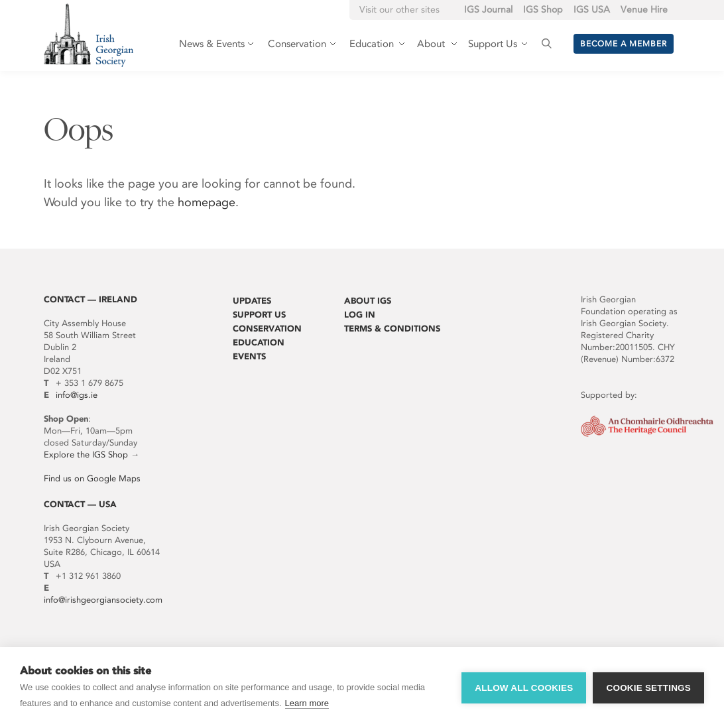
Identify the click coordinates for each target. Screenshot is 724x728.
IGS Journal (488, 10)
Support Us (259, 315)
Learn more (307, 703)
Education (259, 342)
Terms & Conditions (392, 329)
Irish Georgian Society (89, 35)
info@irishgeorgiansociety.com (103, 600)
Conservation (267, 329)
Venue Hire (644, 10)
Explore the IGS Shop (86, 455)
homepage (207, 202)
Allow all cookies (524, 688)
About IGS (368, 301)
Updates (252, 301)
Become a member (624, 44)
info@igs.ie (77, 395)
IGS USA (592, 10)
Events (249, 356)
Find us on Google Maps (92, 478)
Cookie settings (648, 688)
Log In (360, 315)
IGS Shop (543, 10)
